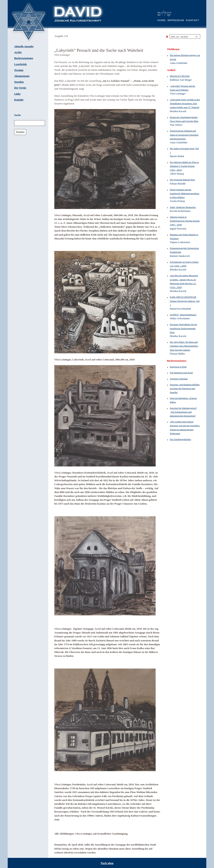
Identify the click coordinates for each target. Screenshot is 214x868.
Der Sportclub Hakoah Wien (182, 180)
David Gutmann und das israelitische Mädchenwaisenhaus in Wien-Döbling (185, 193)
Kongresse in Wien (178, 367)
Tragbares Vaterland (179, 379)
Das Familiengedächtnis (180, 439)
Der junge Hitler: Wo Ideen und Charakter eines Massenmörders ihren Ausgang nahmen (184, 346)
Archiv (18, 52)
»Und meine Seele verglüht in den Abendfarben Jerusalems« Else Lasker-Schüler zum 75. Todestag (185, 103)
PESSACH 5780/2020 (180, 76)
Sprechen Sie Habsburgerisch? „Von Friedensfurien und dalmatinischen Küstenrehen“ (183, 412)
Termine (19, 70)
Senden (20, 132)
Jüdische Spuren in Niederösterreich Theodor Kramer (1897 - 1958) (185, 221)
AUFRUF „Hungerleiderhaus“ (183, 315)
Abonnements (22, 76)
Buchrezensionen (24, 58)
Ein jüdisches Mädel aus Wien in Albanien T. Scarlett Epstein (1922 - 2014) (184, 166)
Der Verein (20, 88)
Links (17, 94)
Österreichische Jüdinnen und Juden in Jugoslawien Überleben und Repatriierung (184, 135)
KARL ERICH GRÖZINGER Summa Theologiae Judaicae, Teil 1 (185, 301)
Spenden (19, 82)
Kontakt (19, 100)
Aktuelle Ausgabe (24, 46)
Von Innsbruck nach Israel (181, 373)
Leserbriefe (21, 64)
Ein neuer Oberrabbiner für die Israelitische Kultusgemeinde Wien (183, 328)
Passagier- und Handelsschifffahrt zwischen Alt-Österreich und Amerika (185, 388)
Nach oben (107, 863)
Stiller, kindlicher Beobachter (183, 207)
